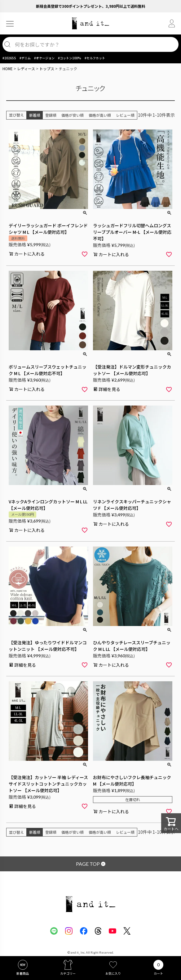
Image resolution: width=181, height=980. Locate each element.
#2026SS (9, 58)
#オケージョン (44, 58)
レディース (26, 68)
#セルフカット (95, 58)
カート (158, 973)
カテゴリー (68, 973)
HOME (8, 68)
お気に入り (113, 973)
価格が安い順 (73, 115)
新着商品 (23, 973)
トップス (47, 68)
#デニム (25, 58)
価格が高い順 (100, 115)
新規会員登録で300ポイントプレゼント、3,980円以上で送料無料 (91, 6)
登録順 (51, 115)
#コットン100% (70, 58)
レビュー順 (125, 115)
